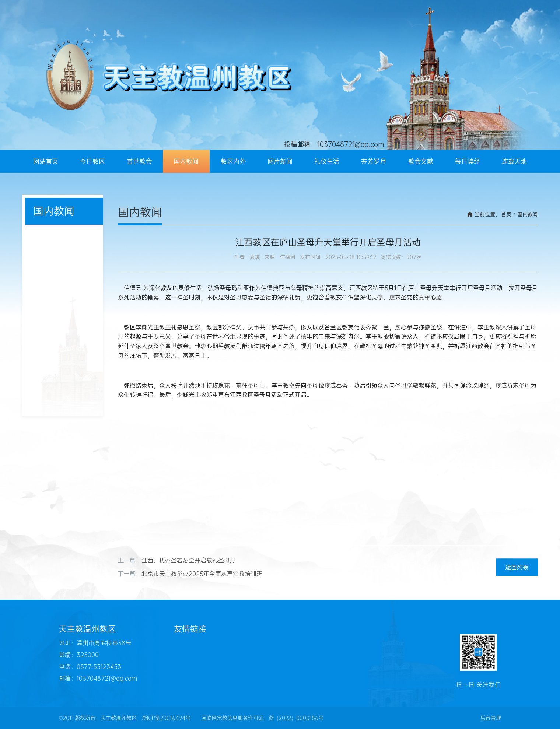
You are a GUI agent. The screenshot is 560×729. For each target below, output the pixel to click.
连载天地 (514, 161)
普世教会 (139, 161)
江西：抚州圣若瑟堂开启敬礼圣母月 (189, 560)
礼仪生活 (327, 161)
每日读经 (468, 161)
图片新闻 (280, 161)
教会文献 (421, 161)
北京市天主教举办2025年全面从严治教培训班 (202, 574)
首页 (506, 214)
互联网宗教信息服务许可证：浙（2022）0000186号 (262, 718)
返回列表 (517, 567)
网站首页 (46, 161)
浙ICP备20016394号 (166, 718)
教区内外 (233, 161)
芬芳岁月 (374, 161)
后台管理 (491, 718)
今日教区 (92, 161)
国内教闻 (186, 161)
